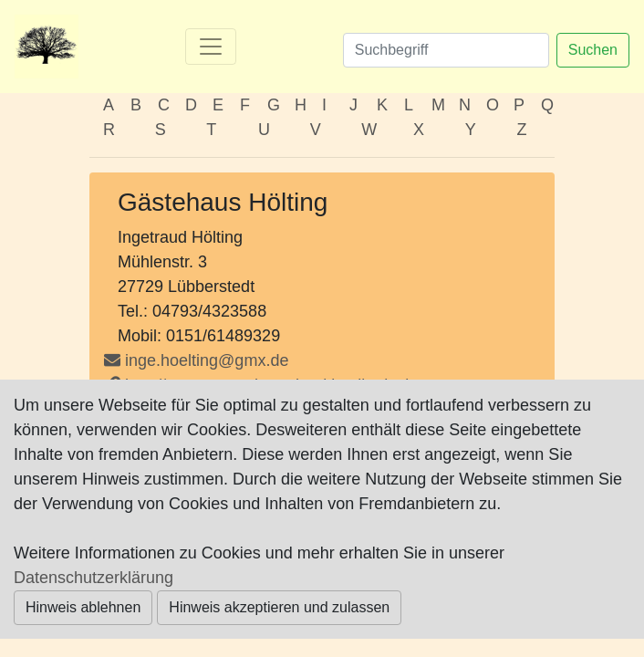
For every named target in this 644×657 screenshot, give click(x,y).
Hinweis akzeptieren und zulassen (279, 607)
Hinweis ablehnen (83, 607)
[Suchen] (446, 50)
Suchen (593, 50)
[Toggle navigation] (211, 47)
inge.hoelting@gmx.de (207, 360)
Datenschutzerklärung (93, 578)
